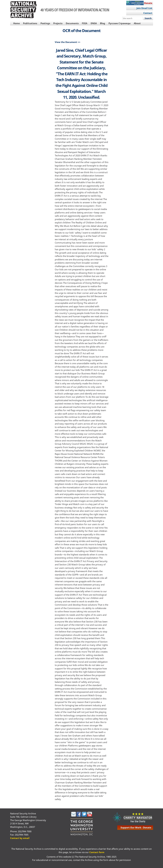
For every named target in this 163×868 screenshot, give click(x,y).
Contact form (97, 852)
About (137, 23)
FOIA (85, 23)
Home (17, 23)
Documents (72, 23)
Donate (148, 3)
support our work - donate (136, 827)
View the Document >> (68, 42)
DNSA (94, 23)
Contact (148, 13)
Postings (45, 23)
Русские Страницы (120, 23)
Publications (30, 23)
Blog (103, 23)
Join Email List (144, 8)
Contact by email (20, 838)
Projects (58, 23)
